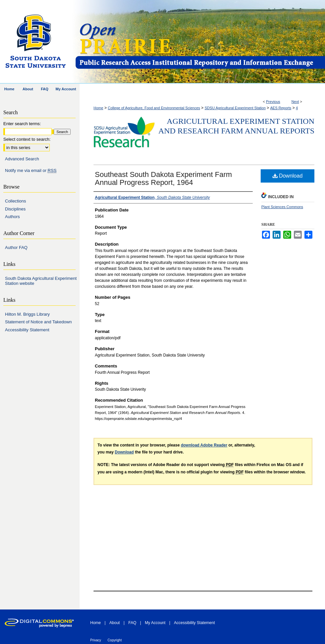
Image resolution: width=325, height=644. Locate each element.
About (115, 623)
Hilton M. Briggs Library (27, 314)
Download (288, 176)
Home (98, 108)
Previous (273, 102)
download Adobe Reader (204, 445)
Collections (16, 201)
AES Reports (281, 108)
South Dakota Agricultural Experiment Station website (41, 281)
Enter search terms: (22, 124)
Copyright (115, 640)
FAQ (132, 623)
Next (295, 102)
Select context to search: (27, 139)
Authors (12, 217)
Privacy (96, 640)
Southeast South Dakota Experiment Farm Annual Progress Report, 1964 (163, 178)
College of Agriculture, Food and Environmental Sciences (154, 108)
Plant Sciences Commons (282, 207)
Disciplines (15, 209)
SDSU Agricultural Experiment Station (235, 108)
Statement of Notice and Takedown (38, 322)
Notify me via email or (31, 171)
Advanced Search (22, 159)
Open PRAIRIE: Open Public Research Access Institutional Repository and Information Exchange (200, 42)
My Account (155, 623)
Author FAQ (16, 247)
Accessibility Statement (27, 330)
